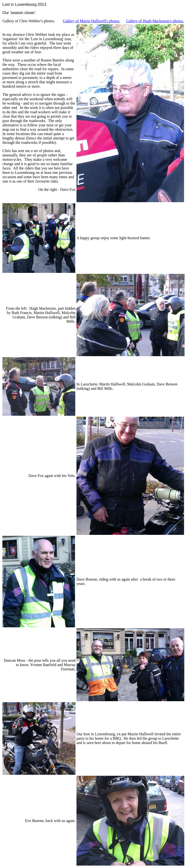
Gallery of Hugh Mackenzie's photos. (155, 21)
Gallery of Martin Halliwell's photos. (92, 21)
